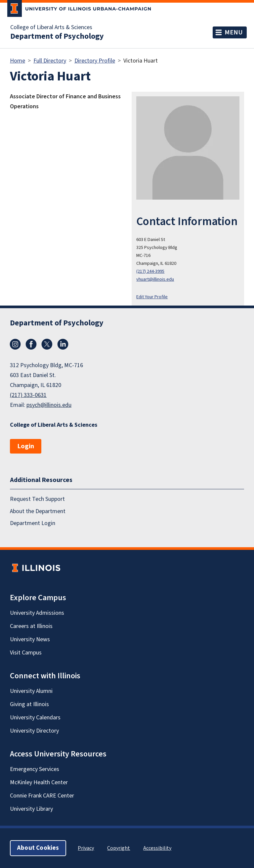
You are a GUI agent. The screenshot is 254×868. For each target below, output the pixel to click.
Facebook (31, 344)
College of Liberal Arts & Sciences (51, 27)
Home (18, 61)
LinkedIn (63, 344)
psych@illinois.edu (49, 405)
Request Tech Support (37, 499)
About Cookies (38, 848)
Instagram (15, 344)
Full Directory (50, 61)
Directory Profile (95, 61)
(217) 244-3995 (150, 271)
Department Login (33, 523)
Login (26, 446)
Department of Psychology (57, 36)
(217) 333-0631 (28, 395)
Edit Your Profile (152, 297)
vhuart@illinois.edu (155, 279)
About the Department (38, 511)
